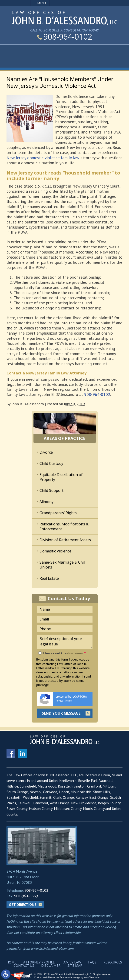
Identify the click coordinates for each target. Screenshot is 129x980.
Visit (79, 3)
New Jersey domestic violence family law (43, 158)
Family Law (71, 962)
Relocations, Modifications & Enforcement (64, 526)
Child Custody (51, 463)
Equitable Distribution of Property (61, 477)
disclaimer (75, 653)
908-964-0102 (65, 37)
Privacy (60, 701)
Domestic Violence (55, 551)
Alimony (46, 502)
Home (11, 962)
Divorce (46, 452)
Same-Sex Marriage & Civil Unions (62, 565)
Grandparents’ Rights (58, 513)
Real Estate (49, 578)
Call (55, 3)
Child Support (51, 490)
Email (67, 3)
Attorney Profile (39, 962)
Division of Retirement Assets (65, 540)
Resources (113, 962)
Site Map (75, 965)
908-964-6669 (26, 896)
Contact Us (24, 965)
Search (91, 3)
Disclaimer (51, 965)
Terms (68, 701)
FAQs (92, 962)
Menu (42, 3)
